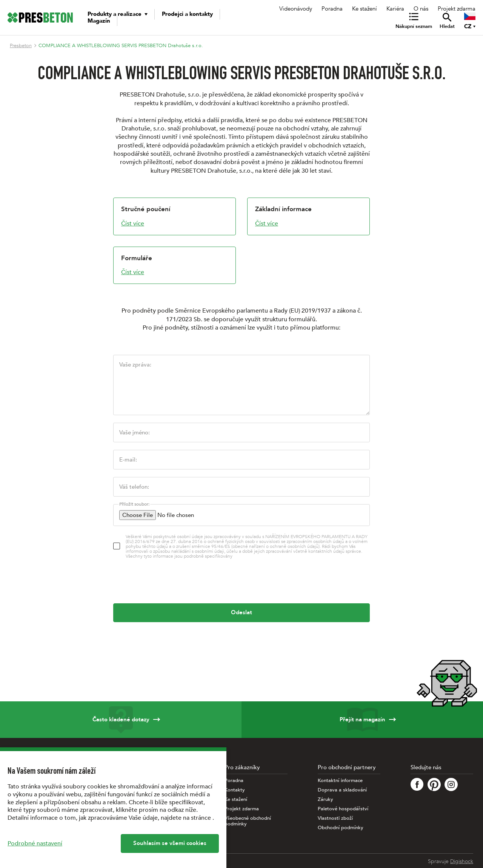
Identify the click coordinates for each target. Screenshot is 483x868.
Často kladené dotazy (121, 720)
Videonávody (296, 9)
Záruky (325, 800)
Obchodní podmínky (341, 828)
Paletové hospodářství (343, 809)
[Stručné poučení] (175, 216)
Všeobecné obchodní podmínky (248, 821)
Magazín (99, 21)
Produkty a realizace (115, 14)
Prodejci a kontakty (187, 14)
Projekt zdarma (457, 9)
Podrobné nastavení (35, 843)
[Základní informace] (308, 216)
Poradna (332, 9)
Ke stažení (365, 9)
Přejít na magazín (362, 720)
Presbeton (21, 46)
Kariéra (395, 9)
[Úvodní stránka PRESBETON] (40, 18)
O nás (421, 9)
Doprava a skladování (342, 790)
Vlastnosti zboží (335, 818)
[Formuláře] (175, 265)
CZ (468, 26)
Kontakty (235, 790)
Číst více (133, 224)
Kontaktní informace (340, 781)
